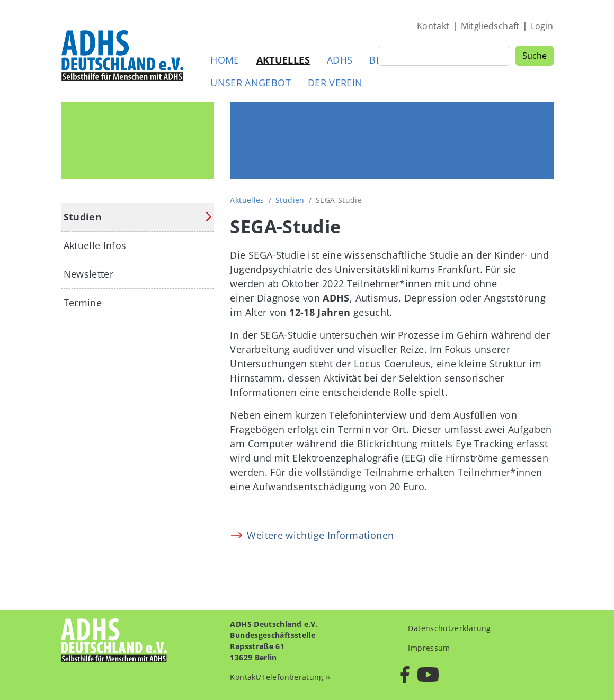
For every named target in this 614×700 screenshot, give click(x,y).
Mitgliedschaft (490, 26)
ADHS (340, 60)
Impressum (429, 648)
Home (225, 60)
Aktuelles (283, 60)
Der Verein (335, 83)
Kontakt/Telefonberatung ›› (280, 677)
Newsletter (89, 274)
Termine (83, 303)
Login (542, 26)
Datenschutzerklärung (449, 628)
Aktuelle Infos (95, 245)
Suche (535, 56)
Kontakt (433, 26)
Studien (290, 200)
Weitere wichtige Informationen (320, 535)
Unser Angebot (251, 83)
